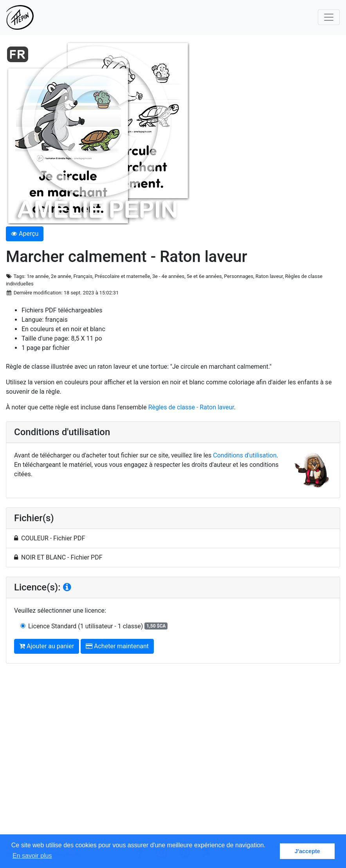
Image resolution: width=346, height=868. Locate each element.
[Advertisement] (173, 756)
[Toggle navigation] (329, 17)
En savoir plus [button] (32, 856)
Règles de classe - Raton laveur (191, 407)
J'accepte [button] (307, 851)
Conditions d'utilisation (245, 455)
